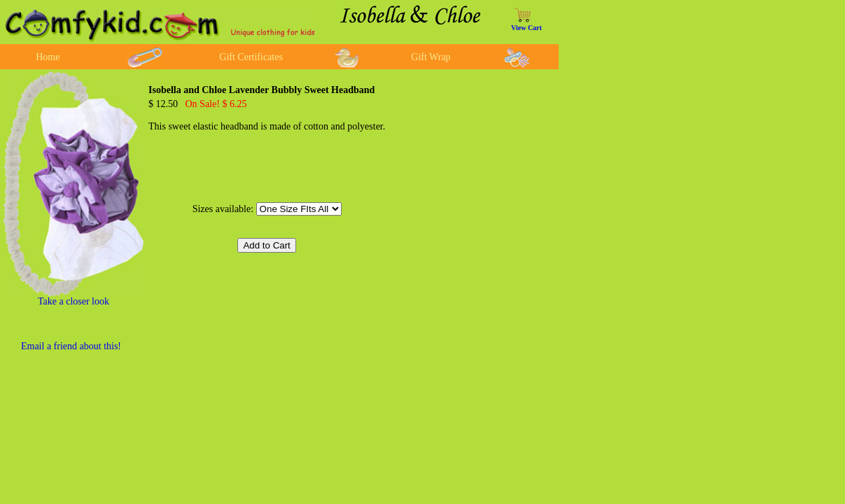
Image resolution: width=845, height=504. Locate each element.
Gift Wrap (431, 57)
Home (48, 57)
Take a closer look (74, 301)
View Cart (526, 28)
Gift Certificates (251, 57)
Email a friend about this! (71, 346)
